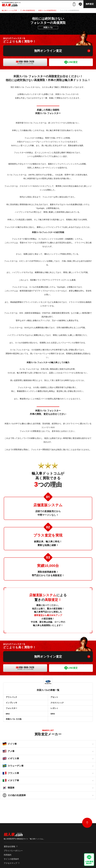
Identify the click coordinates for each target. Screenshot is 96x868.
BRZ (8, 714)
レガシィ (54, 708)
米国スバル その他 (14, 719)
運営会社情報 (9, 847)
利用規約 (8, 855)
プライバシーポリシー (13, 851)
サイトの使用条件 (11, 859)
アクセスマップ (10, 863)
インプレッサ (11, 703)
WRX (53, 714)
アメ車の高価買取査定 (28, 10)
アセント (54, 697)
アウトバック (11, 697)
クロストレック (57, 703)
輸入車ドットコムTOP (9, 10)
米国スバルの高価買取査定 (47, 10)
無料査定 (90, 4)
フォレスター (11, 708)
